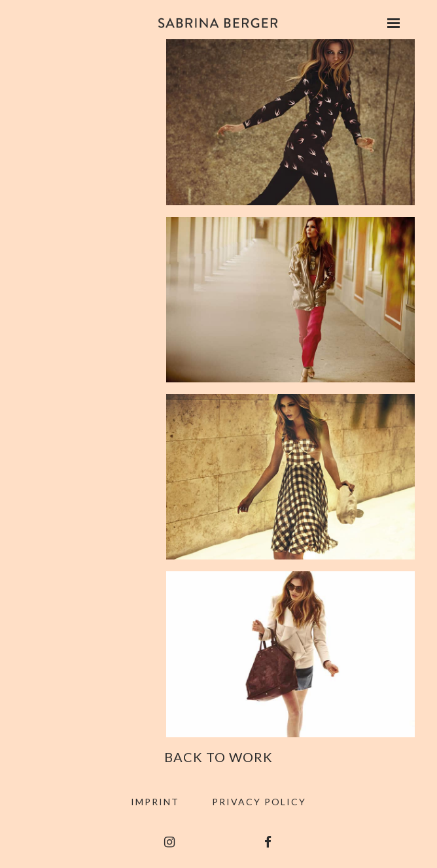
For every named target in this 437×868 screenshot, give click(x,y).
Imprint (155, 802)
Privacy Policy (259, 802)
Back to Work (218, 757)
